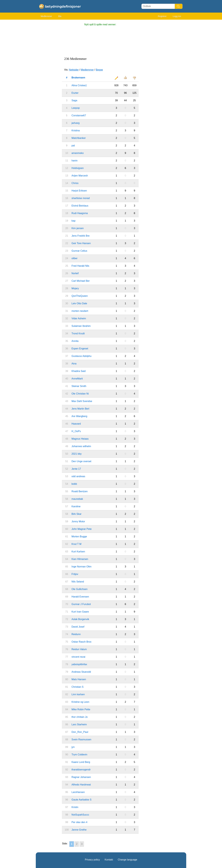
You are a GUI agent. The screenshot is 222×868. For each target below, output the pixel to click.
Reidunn (76, 634)
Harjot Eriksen (79, 191)
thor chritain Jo (80, 717)
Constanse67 (79, 115)
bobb (74, 484)
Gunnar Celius (79, 251)
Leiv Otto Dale (79, 303)
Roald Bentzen (80, 491)
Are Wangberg (79, 416)
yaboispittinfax (79, 664)
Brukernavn (78, 78)
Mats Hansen (79, 679)
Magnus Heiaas (80, 439)
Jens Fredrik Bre (81, 236)
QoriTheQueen (80, 296)
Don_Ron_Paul (80, 732)
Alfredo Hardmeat (81, 785)
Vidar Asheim (79, 318)
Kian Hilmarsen (80, 559)
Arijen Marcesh (80, 176)
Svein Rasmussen (81, 739)
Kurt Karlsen (78, 552)
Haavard (76, 424)
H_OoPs (76, 431)
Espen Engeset (80, 349)
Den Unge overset (81, 461)
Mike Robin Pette (81, 709)
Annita (75, 341)
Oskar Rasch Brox (82, 642)
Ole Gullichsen (80, 589)
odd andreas (78, 476)
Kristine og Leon (80, 702)
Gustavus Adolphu (82, 356)
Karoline (76, 506)
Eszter (75, 93)
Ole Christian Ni (80, 394)
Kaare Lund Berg (81, 762)
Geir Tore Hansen (81, 243)
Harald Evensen (80, 597)
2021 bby (77, 454)
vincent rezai (78, 657)
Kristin (75, 807)
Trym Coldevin (79, 755)
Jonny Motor (78, 521)
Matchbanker (79, 138)
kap (74, 221)
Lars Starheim (79, 724)
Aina (74, 364)
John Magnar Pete (82, 529)
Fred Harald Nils (80, 266)
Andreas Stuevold (81, 672)
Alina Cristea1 (79, 85)
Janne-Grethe (79, 830)
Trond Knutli (78, 333)
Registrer (162, 16)
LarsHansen (78, 792)
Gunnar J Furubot (81, 604)
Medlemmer (46, 16)
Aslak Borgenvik (80, 619)
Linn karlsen (78, 694)
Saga (74, 100)
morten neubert (80, 311)
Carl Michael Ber (81, 281)
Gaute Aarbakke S (82, 800)
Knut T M (76, 544)
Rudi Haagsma (80, 213)
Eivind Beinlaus (80, 206)
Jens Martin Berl (80, 409)
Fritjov (75, 574)
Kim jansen (78, 228)
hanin (75, 161)
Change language (127, 860)
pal (73, 146)
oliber (75, 258)
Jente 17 (76, 469)
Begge (99, 70)
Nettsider (74, 70)
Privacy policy (92, 860)
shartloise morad (81, 198)
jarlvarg (76, 123)
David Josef (78, 627)
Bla (60, 16)
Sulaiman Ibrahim (81, 326)
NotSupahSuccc (80, 815)
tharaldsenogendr (81, 770)
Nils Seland (78, 582)
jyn (73, 747)
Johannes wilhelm (81, 446)
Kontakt (109, 860)
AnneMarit (77, 379)
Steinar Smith (79, 386)
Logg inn (177, 16)
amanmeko (78, 153)
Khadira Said (79, 371)
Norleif (75, 273)
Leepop (76, 108)
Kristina (76, 130)
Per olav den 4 (79, 822)
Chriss (75, 183)
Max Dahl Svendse (82, 401)
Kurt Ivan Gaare (80, 612)
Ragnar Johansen (81, 777)
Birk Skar (77, 514)
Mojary (75, 288)
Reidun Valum (79, 649)
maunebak (77, 499)
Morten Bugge (79, 536)
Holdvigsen (78, 168)
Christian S (78, 687)
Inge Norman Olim (82, 567)
